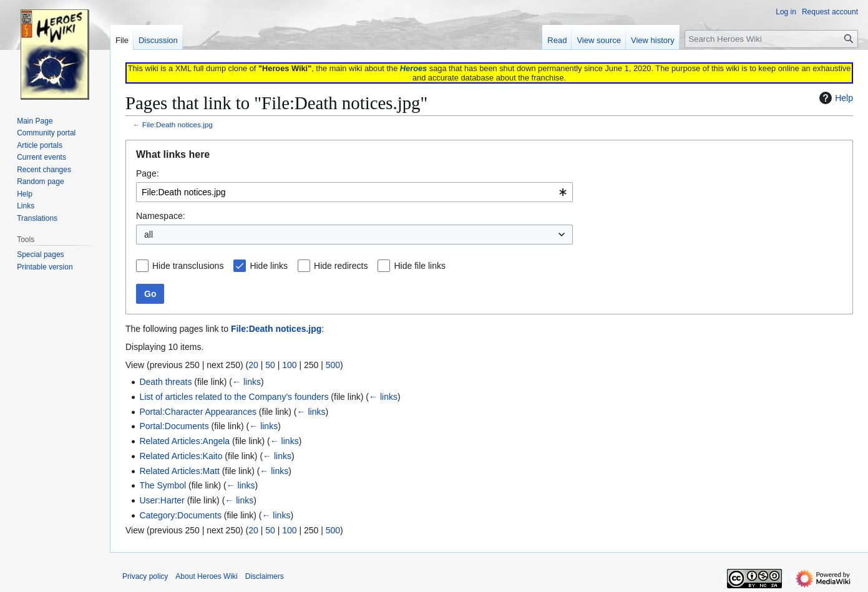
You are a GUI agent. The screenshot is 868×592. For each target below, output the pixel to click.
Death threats (165, 382)
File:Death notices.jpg (178, 124)
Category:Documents (180, 515)
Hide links (269, 266)
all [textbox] (149, 235)
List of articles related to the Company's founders (234, 397)
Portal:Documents (174, 426)
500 (333, 365)
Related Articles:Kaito (181, 456)
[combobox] (354, 192)
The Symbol (163, 485)
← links (246, 382)
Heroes (413, 68)
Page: (148, 173)
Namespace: (161, 216)
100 (289, 365)
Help (835, 98)
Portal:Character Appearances (198, 412)
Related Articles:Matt (179, 471)
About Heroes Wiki (206, 576)
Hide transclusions (188, 266)
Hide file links (419, 266)
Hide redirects (341, 266)
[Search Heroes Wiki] (771, 39)
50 (270, 365)
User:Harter (162, 500)
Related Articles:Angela (184, 441)
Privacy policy (145, 576)
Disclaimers (265, 576)
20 (253, 365)
